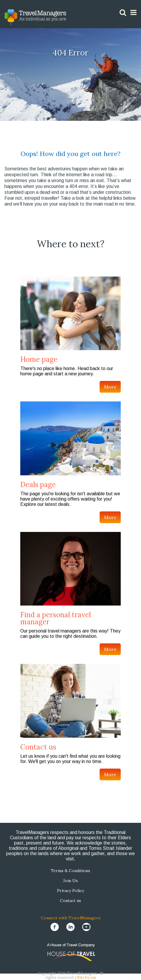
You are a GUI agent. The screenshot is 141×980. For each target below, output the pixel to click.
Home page (39, 359)
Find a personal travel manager (56, 618)
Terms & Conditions (70, 871)
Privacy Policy (70, 891)
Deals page (38, 485)
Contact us (38, 747)
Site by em (87, 978)
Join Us (70, 881)
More (110, 387)
